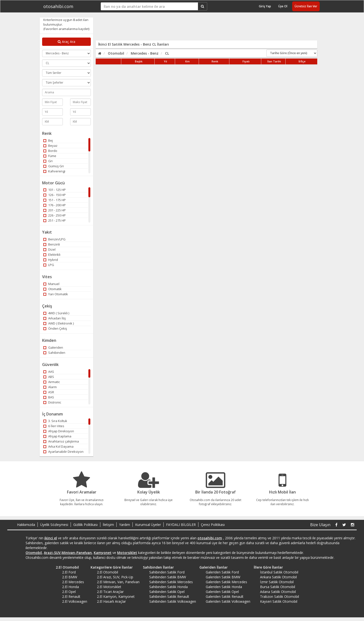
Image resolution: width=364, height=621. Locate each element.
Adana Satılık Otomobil (278, 592)
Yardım (125, 525)
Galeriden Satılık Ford (222, 572)
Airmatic (52, 382)
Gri (48, 161)
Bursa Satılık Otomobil (278, 587)
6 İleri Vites (54, 426)
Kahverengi (54, 171)
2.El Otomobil (66, 567)
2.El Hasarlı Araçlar (111, 601)
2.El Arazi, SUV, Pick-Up (115, 577)
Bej (48, 140)
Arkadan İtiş (55, 318)
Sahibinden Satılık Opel (167, 592)
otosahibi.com (58, 6)
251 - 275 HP (55, 220)
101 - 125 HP (55, 190)
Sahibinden (54, 353)
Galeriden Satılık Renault (225, 596)
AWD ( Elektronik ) (59, 323)
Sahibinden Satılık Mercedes (171, 582)
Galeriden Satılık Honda (224, 587)
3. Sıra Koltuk (55, 421)
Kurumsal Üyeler (148, 525)
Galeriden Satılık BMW (223, 577)
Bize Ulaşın (320, 525)
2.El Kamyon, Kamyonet (116, 596)
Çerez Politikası (213, 525)
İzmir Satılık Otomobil (277, 582)
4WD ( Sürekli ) (56, 313)
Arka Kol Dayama (58, 446)
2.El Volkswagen (75, 601)
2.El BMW (70, 577)
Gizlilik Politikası (85, 525)
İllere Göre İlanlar (267, 567)
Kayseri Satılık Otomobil (279, 601)
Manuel (51, 284)
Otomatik (52, 289)
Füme (50, 156)
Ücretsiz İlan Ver (306, 6)
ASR (49, 392)
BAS (49, 397)
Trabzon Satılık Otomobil (280, 596)
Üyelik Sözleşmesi (54, 525)
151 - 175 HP (55, 200)
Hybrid (51, 260)
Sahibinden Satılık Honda (168, 587)
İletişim (108, 525)
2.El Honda (70, 587)
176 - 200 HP (55, 205)
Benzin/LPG (54, 239)
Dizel (49, 249)
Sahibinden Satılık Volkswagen (173, 601)
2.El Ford (69, 572)
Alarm (50, 387)
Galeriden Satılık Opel (222, 592)
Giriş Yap (265, 6)
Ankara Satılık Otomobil (278, 577)
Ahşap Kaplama (57, 436)
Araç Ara (66, 42)
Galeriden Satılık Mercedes (226, 582)
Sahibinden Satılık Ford (167, 572)
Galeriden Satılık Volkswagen (228, 601)
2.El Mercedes (73, 582)
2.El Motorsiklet (109, 587)
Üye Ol (283, 6)
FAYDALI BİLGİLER (181, 525)
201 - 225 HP (55, 210)
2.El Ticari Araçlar (110, 592)
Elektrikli (52, 255)
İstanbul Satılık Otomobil (279, 572)
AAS (49, 372)
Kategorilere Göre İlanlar (110, 567)
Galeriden (53, 347)
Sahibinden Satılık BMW (168, 577)
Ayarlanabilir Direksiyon (63, 452)
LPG (49, 265)
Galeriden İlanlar (212, 567)
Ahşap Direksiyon (59, 431)
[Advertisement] (203, 29)
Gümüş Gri (54, 166)
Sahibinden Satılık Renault (169, 596)
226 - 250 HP (55, 215)
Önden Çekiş (55, 328)
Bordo (50, 151)
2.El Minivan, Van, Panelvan (118, 582)
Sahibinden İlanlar (157, 567)
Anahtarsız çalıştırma (61, 441)
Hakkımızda (26, 525)
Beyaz (50, 146)
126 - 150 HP (55, 195)
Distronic (52, 402)
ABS (49, 377)
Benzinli (52, 244)
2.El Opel (69, 592)
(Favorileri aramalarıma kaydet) (66, 29)
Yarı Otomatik (56, 294)
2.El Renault (71, 596)
